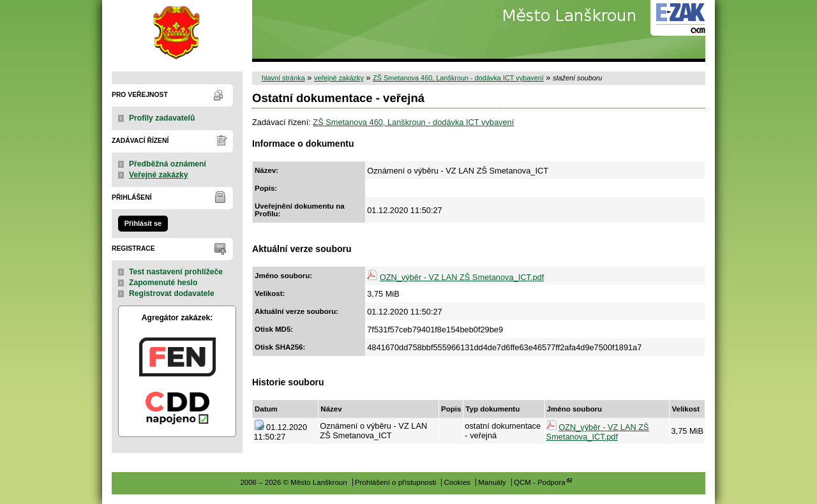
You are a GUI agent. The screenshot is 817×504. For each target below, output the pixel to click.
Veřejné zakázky (159, 175)
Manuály (492, 482)
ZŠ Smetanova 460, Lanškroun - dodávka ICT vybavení (458, 78)
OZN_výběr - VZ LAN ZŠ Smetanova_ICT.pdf (462, 277)
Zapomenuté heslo (163, 283)
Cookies (457, 482)
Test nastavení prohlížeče (176, 272)
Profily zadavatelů (162, 118)
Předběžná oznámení (168, 164)
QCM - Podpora (540, 482)
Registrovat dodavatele (172, 293)
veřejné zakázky (339, 78)
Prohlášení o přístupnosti (395, 482)
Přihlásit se (143, 223)
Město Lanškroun (177, 31)
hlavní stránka (283, 78)
